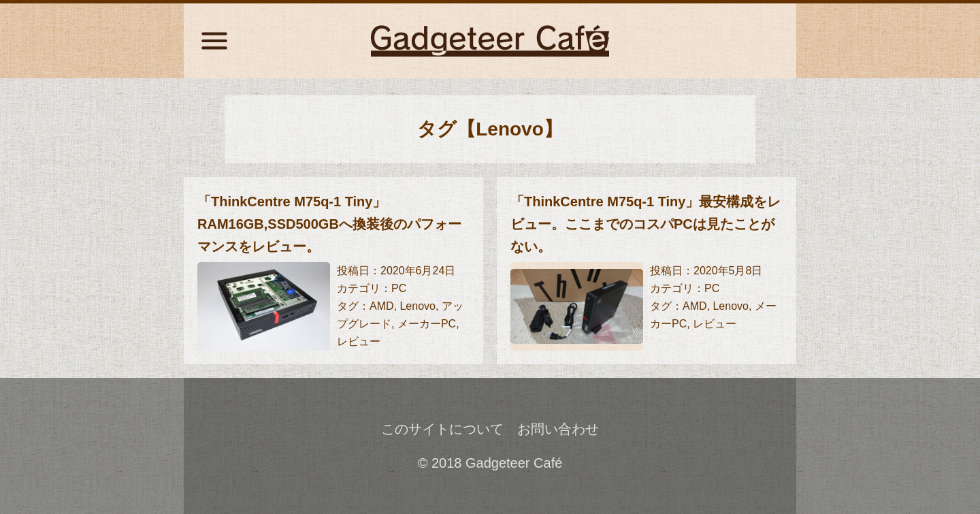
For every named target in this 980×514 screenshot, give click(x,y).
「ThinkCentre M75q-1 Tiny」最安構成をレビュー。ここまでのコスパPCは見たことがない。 (646, 224)
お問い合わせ (558, 429)
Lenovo (418, 306)
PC (399, 288)
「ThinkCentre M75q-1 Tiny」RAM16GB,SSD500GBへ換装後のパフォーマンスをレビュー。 (329, 224)
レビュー (359, 341)
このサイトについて (442, 429)
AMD (382, 306)
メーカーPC (427, 324)
